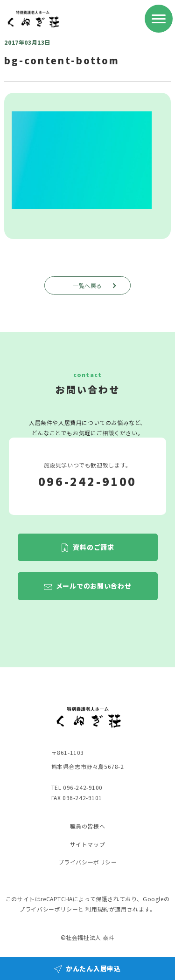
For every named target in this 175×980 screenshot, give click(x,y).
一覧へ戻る (96, 285)
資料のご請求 (93, 547)
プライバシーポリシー (88, 862)
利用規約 (97, 909)
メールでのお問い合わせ (94, 586)
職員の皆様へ (88, 826)
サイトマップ (88, 844)
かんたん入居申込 (93, 968)
